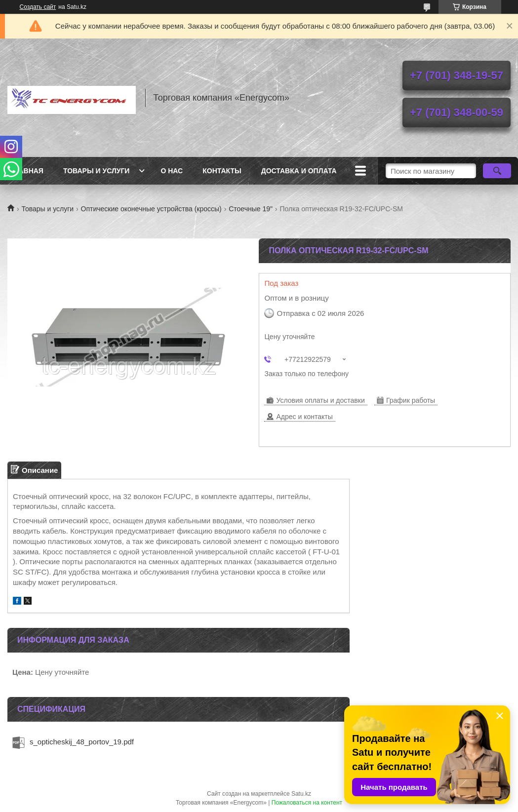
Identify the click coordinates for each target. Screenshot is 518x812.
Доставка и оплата (299, 171)
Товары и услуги (97, 171)
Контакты (222, 171)
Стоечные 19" (251, 209)
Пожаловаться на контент (307, 803)
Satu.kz (301, 794)
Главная (27, 171)
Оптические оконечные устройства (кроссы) (151, 209)
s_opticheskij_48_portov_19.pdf (82, 742)
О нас (172, 171)
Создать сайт (38, 7)
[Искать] (497, 171)
